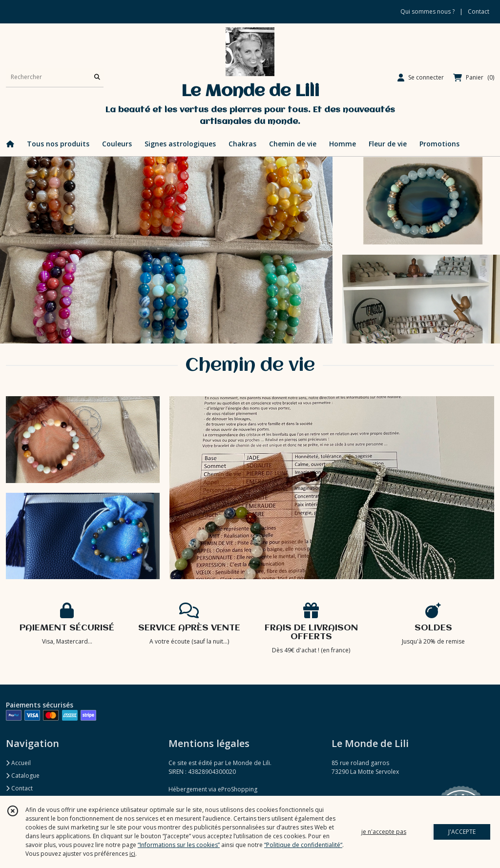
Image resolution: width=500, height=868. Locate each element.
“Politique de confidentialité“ (303, 845)
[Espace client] (421, 78)
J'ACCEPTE (462, 832)
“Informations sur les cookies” (179, 845)
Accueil (18, 763)
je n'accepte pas (384, 832)
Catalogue (23, 776)
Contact (479, 11)
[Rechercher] (97, 77)
